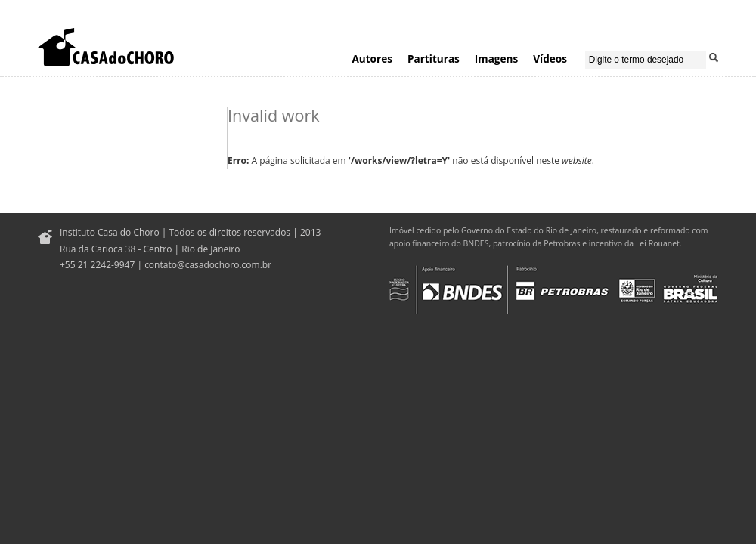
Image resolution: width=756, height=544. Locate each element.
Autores (372, 59)
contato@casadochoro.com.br (208, 265)
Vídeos (550, 59)
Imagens (496, 59)
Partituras (434, 59)
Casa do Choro (106, 47)
